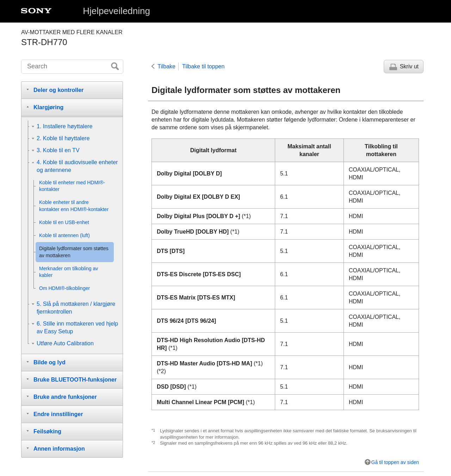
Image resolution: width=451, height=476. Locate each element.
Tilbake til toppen (203, 66)
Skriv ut (409, 66)
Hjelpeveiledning (116, 11)
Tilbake (166, 66)
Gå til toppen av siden (395, 462)
